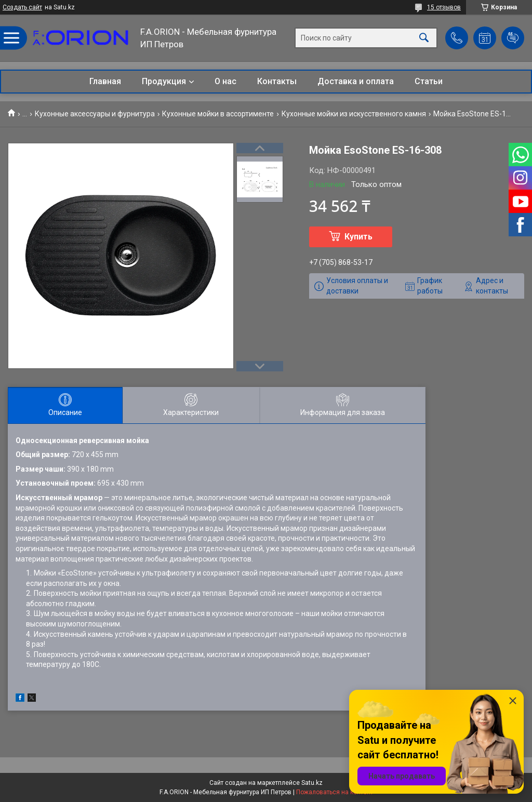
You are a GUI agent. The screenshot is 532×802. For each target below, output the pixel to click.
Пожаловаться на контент (335, 792)
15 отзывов (444, 7)
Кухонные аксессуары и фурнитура (95, 114)
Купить (358, 237)
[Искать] (424, 38)
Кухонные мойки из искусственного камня (354, 114)
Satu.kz (312, 783)
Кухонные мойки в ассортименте (218, 114)
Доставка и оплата (356, 81)
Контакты (277, 81)
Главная (105, 81)
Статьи (429, 81)
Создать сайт (22, 7)
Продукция (164, 81)
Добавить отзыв (513, 38)
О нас (225, 81)
